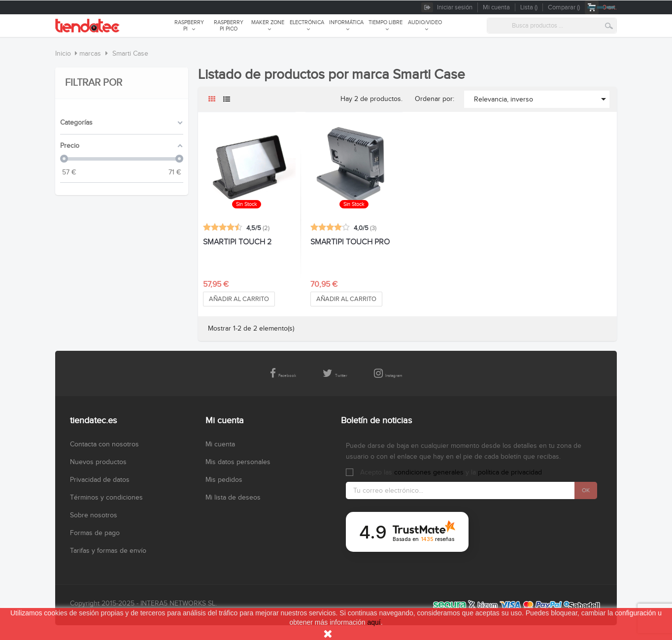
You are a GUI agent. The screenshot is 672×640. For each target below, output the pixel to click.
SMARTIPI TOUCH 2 (237, 242)
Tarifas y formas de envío (108, 551)
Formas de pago (95, 533)
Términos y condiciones (106, 498)
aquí (374, 622)
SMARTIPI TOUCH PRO (350, 242)
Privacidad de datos (100, 480)
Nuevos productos (98, 462)
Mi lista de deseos (233, 498)
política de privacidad (510, 472)
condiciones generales (429, 472)
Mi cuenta (220, 444)
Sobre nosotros (94, 515)
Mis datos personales (238, 462)
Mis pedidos (224, 480)
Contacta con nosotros (104, 444)
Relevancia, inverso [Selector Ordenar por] (542, 99)
